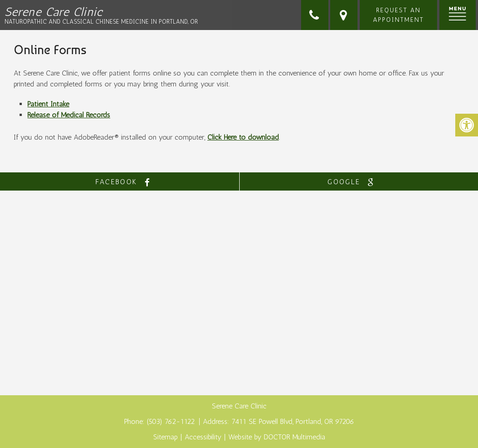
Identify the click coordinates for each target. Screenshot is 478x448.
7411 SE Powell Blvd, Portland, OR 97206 (293, 421)
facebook (125, 182)
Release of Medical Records (69, 115)
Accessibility (203, 437)
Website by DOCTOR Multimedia (277, 437)
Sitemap (166, 437)
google (353, 182)
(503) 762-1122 (172, 421)
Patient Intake (48, 104)
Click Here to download (243, 137)
